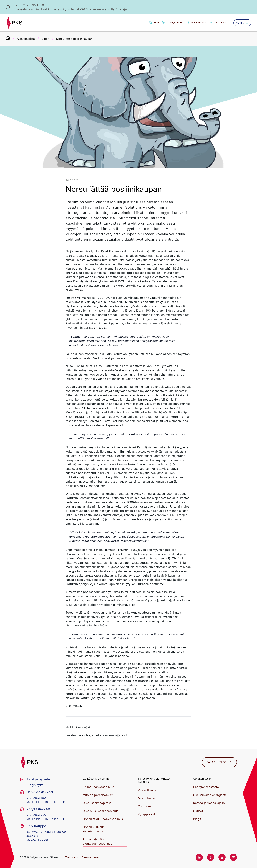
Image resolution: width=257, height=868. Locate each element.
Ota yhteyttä (35, 785)
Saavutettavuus (91, 857)
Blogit (45, 39)
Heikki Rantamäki (78, 727)
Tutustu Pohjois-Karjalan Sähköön (155, 780)
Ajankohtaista (26, 39)
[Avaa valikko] (242, 23)
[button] (154, 23)
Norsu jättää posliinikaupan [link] (74, 39)
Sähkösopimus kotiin (96, 779)
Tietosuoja (71, 857)
